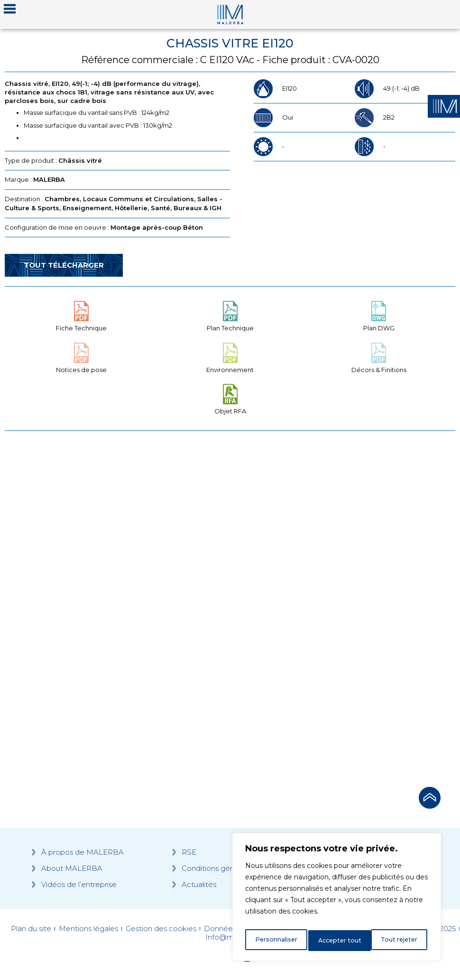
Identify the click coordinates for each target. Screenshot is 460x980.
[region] (337, 900)
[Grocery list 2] (345, 606)
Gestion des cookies (161, 929)
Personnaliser (276, 941)
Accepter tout (398, 941)
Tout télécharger (64, 265)
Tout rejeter (337, 941)
